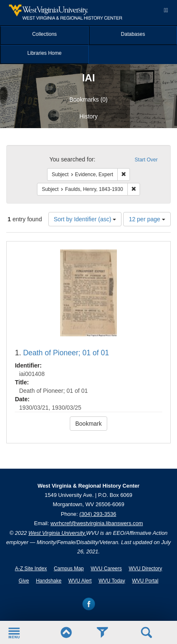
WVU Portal (145, 581)
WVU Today (112, 581)
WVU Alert (80, 581)
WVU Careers (106, 569)
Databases (133, 34)
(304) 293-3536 (98, 514)
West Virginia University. (57, 533)
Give (24, 581)
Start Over (146, 160)
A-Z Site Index (31, 569)
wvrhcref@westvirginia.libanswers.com (97, 523)
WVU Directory (145, 569)
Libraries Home (44, 53)
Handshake (49, 581)
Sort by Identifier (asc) (85, 219)
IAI (88, 78)
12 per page (147, 219)
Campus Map (69, 569)
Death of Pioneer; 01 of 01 (66, 353)
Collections (44, 34)
